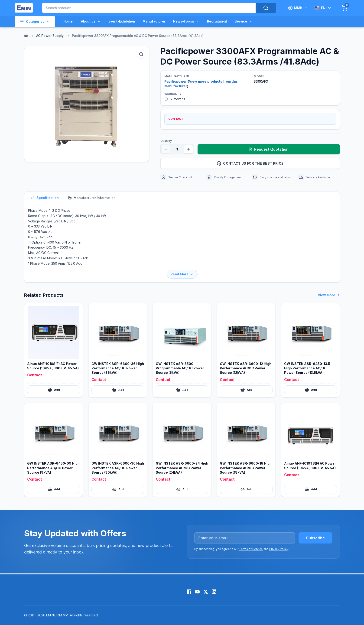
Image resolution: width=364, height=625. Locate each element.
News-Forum (186, 21)
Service (244, 21)
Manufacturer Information (92, 198)
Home (68, 21)
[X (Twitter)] (206, 592)
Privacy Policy (279, 549)
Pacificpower (176, 81)
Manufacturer (154, 21)
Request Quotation (269, 149)
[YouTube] (197, 592)
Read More (182, 274)
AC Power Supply (50, 36)
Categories (35, 22)
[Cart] (344, 8)
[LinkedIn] (214, 592)
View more (329, 295)
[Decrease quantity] (166, 149)
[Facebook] (189, 592)
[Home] (26, 35)
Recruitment (217, 21)
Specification (45, 198)
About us (91, 21)
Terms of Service (251, 549)
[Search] (266, 8)
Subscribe (315, 538)
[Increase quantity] (188, 149)
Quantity (166, 141)
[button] (87, 104)
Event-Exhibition (122, 21)
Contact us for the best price (276, 163)
